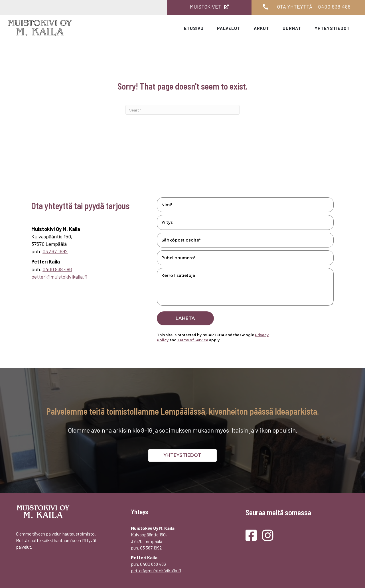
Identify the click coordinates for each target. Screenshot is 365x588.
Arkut (261, 28)
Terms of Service (193, 340)
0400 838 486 (334, 7)
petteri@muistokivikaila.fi (59, 277)
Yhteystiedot (332, 28)
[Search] (182, 110)
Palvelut (229, 28)
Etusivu (194, 28)
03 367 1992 (55, 251)
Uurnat (292, 28)
